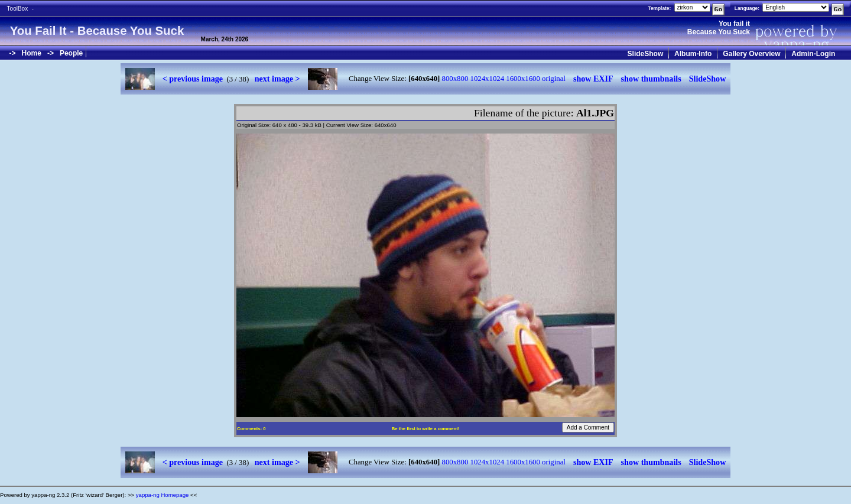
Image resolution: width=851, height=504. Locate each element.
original (554, 79)
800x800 (455, 79)
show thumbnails (651, 79)
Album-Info (693, 54)
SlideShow (646, 54)
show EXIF (593, 79)
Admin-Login (813, 54)
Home (32, 53)
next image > (277, 79)
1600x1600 (523, 79)
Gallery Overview (751, 54)
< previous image (193, 79)
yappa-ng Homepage (163, 495)
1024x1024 (488, 79)
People (71, 53)
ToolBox (18, 9)
